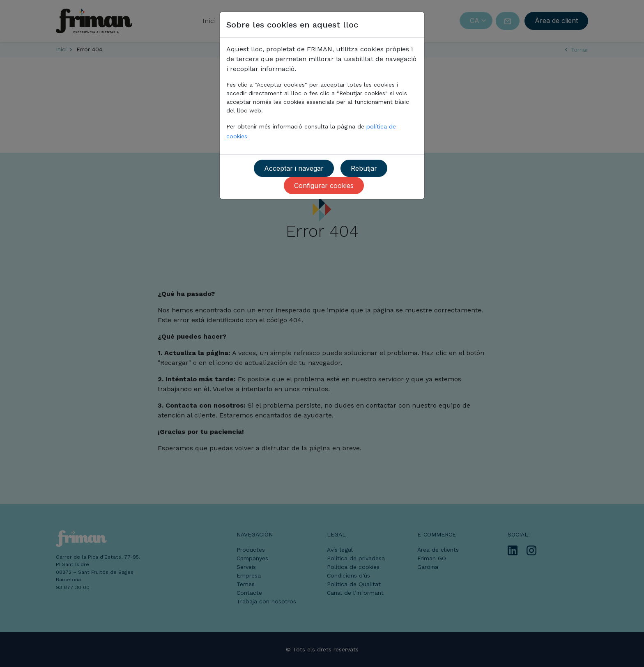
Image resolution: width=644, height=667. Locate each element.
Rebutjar (364, 168)
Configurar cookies (324, 186)
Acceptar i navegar (294, 168)
